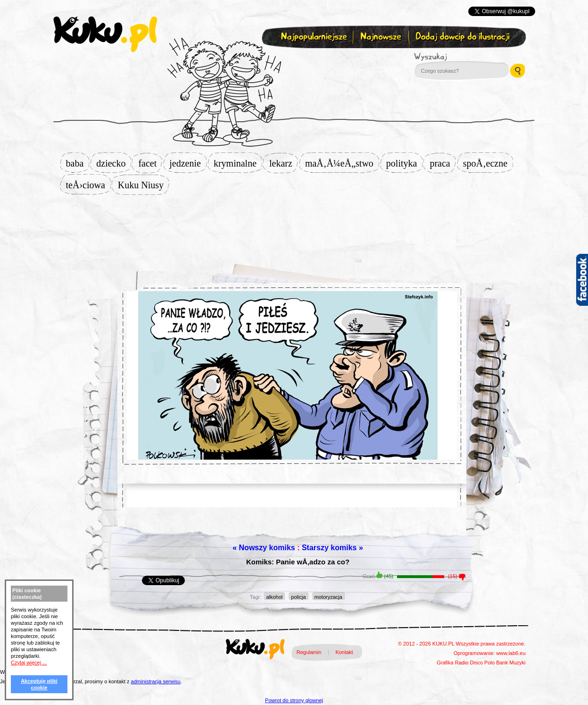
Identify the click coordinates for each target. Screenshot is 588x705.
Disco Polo (483, 663)
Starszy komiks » (332, 548)
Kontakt (344, 652)
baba (78, 163)
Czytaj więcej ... (29, 663)
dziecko (114, 163)
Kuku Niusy (144, 185)
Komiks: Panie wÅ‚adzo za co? (298, 562)
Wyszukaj (456, 57)
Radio (462, 663)
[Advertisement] (294, 225)
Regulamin (309, 652)
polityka (405, 163)
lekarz (284, 163)
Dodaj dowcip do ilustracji (463, 37)
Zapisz (292, 59)
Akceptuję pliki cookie (39, 684)
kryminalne (238, 163)
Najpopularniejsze (313, 37)
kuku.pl (105, 34)
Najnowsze (382, 37)
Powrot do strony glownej (294, 700)
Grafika (445, 663)
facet (150, 163)
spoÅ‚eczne (488, 163)
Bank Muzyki (511, 663)
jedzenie (188, 163)
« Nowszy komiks (264, 548)
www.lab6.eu (511, 653)
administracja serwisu (156, 681)
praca (443, 163)
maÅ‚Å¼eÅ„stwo (342, 163)
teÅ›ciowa (88, 185)
